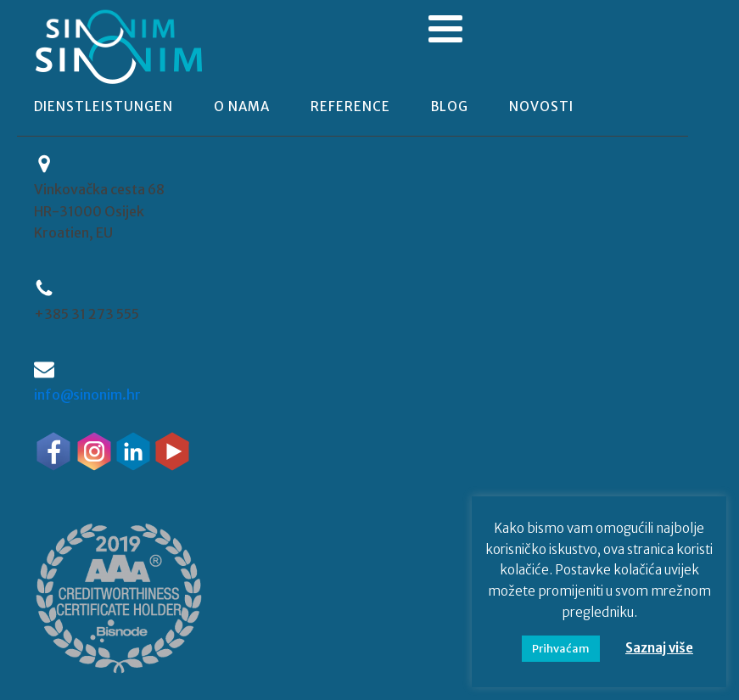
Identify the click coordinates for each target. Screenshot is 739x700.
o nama (242, 106)
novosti (541, 106)
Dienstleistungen (104, 106)
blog (450, 106)
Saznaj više (659, 648)
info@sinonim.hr (87, 395)
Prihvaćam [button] (561, 649)
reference (350, 106)
